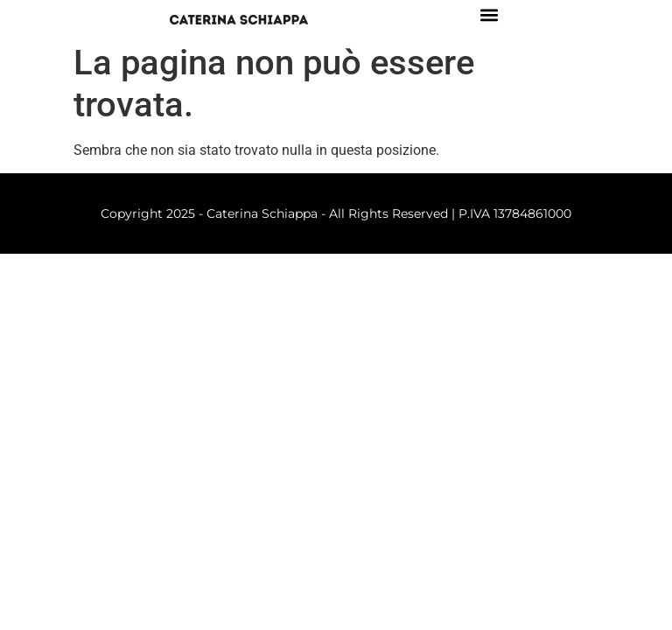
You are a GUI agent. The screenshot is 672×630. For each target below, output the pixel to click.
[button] (489, 14)
